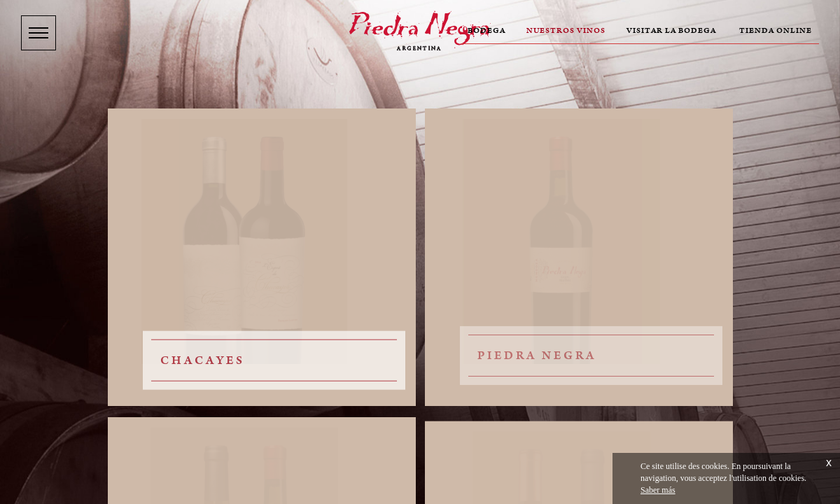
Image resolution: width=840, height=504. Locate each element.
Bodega (486, 31)
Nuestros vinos (566, 31)
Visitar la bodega (671, 31)
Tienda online (776, 31)
